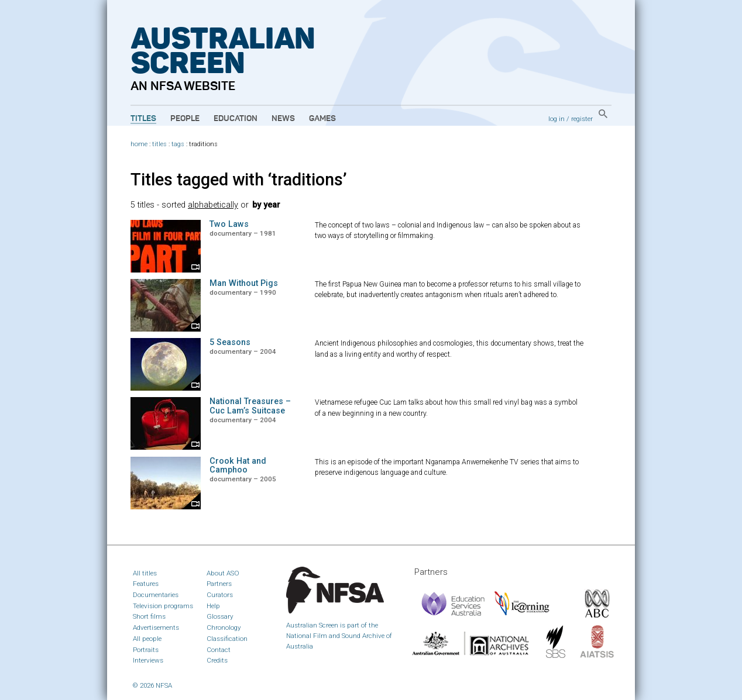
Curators (220, 595)
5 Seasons (230, 342)
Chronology (224, 627)
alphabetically (213, 205)
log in (556, 119)
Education (236, 119)
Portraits (146, 650)
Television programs (163, 606)
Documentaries (156, 595)
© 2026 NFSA (152, 685)
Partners (219, 584)
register (582, 119)
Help (213, 606)
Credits (217, 660)
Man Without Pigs (244, 283)
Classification (227, 639)
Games (322, 119)
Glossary (220, 616)
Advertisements (156, 627)
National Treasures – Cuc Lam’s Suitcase (250, 406)
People (185, 119)
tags (178, 144)
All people (147, 639)
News (283, 119)
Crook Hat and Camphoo (238, 466)
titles (159, 144)
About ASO (223, 573)
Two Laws (229, 224)
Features (146, 584)
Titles (143, 119)
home (139, 144)
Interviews (148, 660)
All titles (145, 573)
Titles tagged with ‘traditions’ (239, 180)
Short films (149, 616)
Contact (219, 650)
